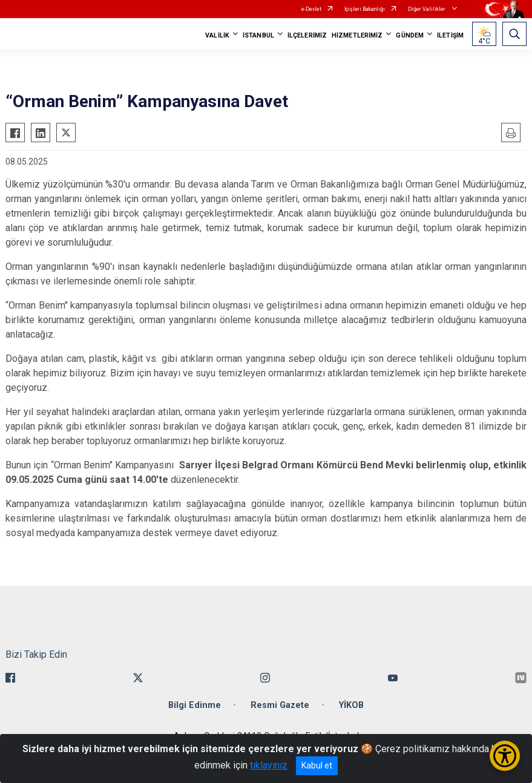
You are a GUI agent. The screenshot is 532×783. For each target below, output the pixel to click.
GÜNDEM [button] (410, 35)
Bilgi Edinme (195, 705)
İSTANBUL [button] (258, 35)
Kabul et (317, 765)
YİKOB (351, 705)
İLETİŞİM (450, 35)
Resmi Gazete (280, 705)
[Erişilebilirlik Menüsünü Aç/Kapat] (505, 756)
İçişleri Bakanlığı (365, 9)
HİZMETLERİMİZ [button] (357, 35)
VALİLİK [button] (217, 35)
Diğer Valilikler (427, 9)
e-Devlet (311, 9)
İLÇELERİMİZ (307, 35)
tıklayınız (269, 765)
